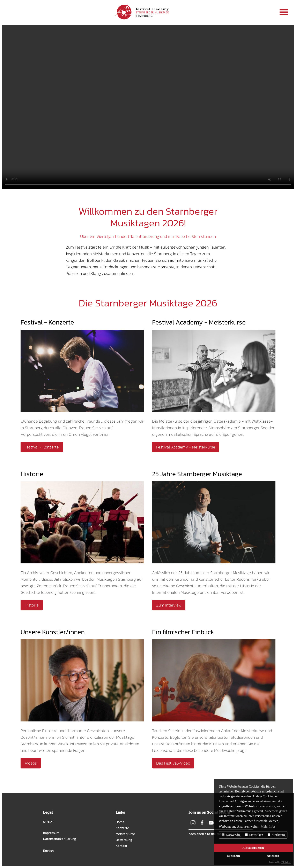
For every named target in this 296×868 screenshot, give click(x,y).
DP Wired (286, 862)
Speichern (234, 856)
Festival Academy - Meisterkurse (186, 447)
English (48, 851)
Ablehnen (273, 856)
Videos (31, 763)
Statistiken (254, 835)
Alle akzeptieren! (253, 848)
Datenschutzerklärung (60, 839)
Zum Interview (169, 605)
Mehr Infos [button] (268, 826)
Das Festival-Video (173, 763)
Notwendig (231, 835)
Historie (32, 605)
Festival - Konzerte (42, 447)
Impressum (51, 833)
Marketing (277, 835)
